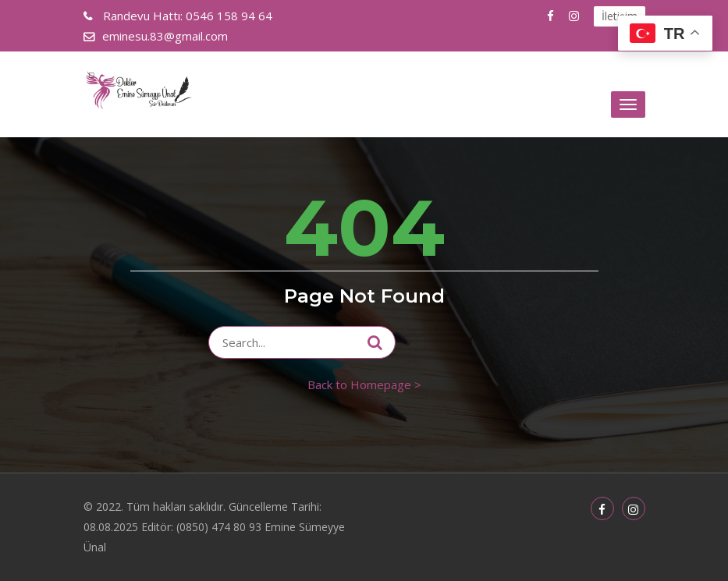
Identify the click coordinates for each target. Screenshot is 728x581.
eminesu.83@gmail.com (165, 36)
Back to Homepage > (364, 384)
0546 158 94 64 (186, 16)
